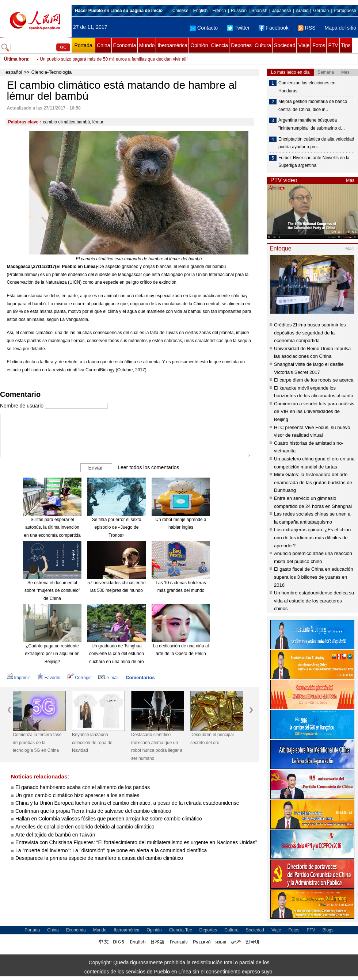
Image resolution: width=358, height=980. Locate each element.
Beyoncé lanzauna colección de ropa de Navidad (92, 742)
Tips (346, 45)
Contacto (204, 28)
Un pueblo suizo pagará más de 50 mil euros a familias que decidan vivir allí (114, 59)
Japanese (282, 11)
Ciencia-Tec (181, 930)
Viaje (304, 45)
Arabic (302, 11)
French (219, 11)
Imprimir (18, 678)
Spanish (259, 11)
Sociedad (285, 45)
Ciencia (219, 45)
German (321, 11)
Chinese (180, 11)
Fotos (319, 45)
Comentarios (140, 677)
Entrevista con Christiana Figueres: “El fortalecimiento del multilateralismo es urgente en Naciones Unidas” (136, 842)
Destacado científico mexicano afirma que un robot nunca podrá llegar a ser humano (157, 747)
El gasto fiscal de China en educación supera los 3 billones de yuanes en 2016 (314, 577)
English (200, 11)
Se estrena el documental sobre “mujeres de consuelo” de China (52, 591)
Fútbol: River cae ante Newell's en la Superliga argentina (314, 162)
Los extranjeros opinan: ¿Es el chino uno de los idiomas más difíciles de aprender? (312, 537)
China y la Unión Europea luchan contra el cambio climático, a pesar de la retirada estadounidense (127, 803)
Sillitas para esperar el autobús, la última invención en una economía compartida (52, 527)
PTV (333, 45)
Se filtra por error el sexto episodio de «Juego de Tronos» (117, 527)
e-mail (108, 678)
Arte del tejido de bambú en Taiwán (55, 835)
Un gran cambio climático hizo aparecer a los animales (77, 795)
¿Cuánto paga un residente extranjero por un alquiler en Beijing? (52, 654)
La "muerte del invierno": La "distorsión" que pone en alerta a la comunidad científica (111, 850)
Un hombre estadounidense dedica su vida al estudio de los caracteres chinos (314, 601)
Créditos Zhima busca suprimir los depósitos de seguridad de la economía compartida (310, 333)
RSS (307, 28)
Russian (239, 11)
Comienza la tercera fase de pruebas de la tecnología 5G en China (37, 742)
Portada (83, 45)
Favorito (49, 678)
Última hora (16, 59)
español (14, 72)
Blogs (328, 930)
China (104, 45)
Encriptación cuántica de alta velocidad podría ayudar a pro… (316, 143)
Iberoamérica (172, 45)
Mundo (147, 45)
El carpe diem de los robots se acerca (314, 380)
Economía (125, 45)
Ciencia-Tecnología (52, 72)
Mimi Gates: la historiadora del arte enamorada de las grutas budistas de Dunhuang (313, 482)
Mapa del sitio (340, 28)
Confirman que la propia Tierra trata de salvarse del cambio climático (93, 811)
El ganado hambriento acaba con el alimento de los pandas (83, 787)
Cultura (263, 45)
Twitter (238, 28)
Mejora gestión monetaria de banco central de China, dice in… (313, 106)
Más (350, 180)
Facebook (273, 28)
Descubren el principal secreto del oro (212, 739)
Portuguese (345, 11)
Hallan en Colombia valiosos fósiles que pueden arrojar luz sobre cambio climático (108, 819)
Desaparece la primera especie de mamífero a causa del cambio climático (99, 858)
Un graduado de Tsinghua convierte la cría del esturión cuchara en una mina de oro (117, 654)
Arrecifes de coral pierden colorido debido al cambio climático (85, 827)
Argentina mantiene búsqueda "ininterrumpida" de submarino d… (312, 124)
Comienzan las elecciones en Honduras (307, 87)
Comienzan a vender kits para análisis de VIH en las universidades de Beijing (314, 411)
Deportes (241, 45)
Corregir (79, 678)
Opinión (199, 45)
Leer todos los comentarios (148, 467)
